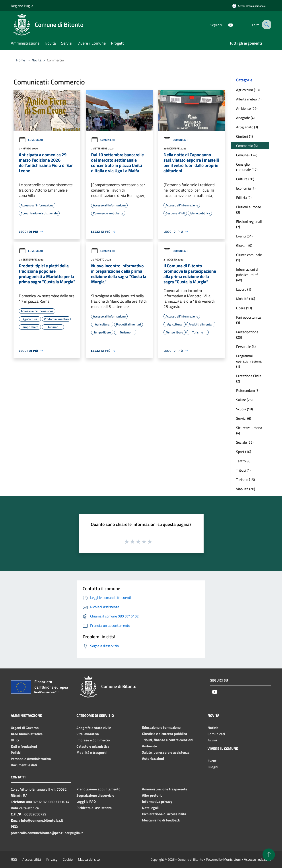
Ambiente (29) (247, 108)
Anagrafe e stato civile (94, 728)
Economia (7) (246, 188)
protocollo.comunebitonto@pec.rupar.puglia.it (47, 833)
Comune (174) (247, 155)
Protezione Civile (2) (249, 378)
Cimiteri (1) (244, 136)
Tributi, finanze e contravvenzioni (168, 740)
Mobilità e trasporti (91, 752)
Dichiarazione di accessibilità (164, 814)
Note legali (150, 808)
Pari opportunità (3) (248, 320)
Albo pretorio (152, 795)
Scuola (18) (244, 409)
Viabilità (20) (246, 489)
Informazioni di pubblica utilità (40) (247, 275)
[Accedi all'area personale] (249, 6)
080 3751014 (59, 802)
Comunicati (31, 140)
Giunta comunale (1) (249, 257)
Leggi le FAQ (86, 801)
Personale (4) (246, 347)
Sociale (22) (245, 442)
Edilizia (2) (244, 198)
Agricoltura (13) (248, 90)
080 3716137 (36, 802)
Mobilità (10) (246, 299)
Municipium (232, 859)
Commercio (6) (247, 146)
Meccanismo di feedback (161, 820)
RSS (14, 859)
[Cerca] (266, 25)
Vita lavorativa (88, 734)
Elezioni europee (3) (249, 210)
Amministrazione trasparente (165, 789)
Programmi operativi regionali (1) (250, 361)
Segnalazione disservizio (95, 795)
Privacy (52, 859)
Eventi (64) (244, 236)
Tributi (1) (243, 470)
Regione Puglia (22, 6)
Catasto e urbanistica (93, 746)
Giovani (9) (244, 245)
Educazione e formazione (161, 727)
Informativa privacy (157, 801)
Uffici (15, 740)
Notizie (213, 728)
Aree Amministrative (27, 734)
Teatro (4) (243, 461)
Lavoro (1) (244, 289)
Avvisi (212, 740)
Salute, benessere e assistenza (166, 752)
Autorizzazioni (153, 758)
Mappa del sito (89, 859)
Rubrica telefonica (25, 808)
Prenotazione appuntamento (98, 789)
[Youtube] (227, 24)
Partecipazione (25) (247, 335)
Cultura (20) (245, 179)
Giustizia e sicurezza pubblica (164, 734)
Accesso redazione (258, 859)
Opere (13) (244, 308)
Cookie (68, 859)
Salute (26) (244, 400)
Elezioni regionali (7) (249, 224)
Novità (36, 60)
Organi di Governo (25, 728)
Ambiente (149, 746)
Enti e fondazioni (24, 746)
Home (21, 60)
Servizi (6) (244, 418)
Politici (16, 752)
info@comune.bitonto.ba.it (42, 820)
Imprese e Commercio (93, 740)
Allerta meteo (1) (249, 99)
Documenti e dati (24, 765)
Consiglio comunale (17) (247, 167)
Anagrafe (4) (245, 118)
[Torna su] (269, 855)
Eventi (212, 761)
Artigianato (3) (247, 127)
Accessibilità (32, 859)
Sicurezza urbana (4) (249, 430)
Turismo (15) (245, 480)
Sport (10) (244, 452)
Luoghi (213, 767)
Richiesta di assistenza (94, 808)
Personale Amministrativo (31, 759)
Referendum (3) (248, 390)
